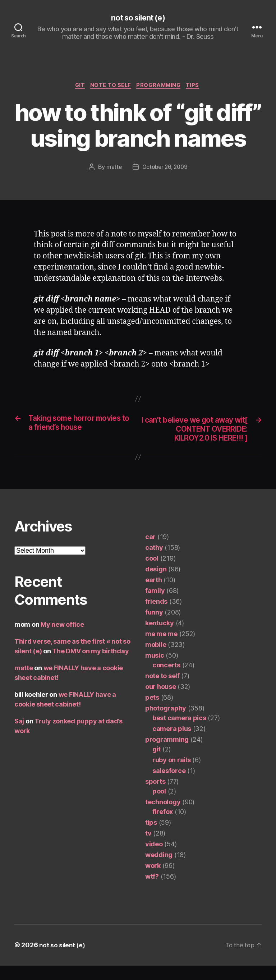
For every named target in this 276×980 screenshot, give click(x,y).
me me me (161, 648)
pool (159, 806)
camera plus (172, 743)
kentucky (160, 638)
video (154, 859)
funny (154, 627)
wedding (159, 869)
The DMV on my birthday (90, 666)
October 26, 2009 (165, 169)
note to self (110, 87)
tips (197, 87)
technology (163, 817)
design (156, 584)
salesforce (169, 785)
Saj (19, 736)
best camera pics (179, 733)
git (77, 87)
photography (166, 723)
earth (154, 595)
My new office (62, 639)
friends (156, 616)
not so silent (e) (138, 18)
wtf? (152, 891)
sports (155, 796)
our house (161, 701)
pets (152, 712)
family (155, 605)
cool (152, 573)
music (155, 670)
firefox (163, 826)
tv (148, 848)
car (150, 551)
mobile (156, 659)
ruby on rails (172, 775)
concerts (166, 680)
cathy (154, 562)
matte (112, 169)
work (153, 880)
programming (161, 87)
